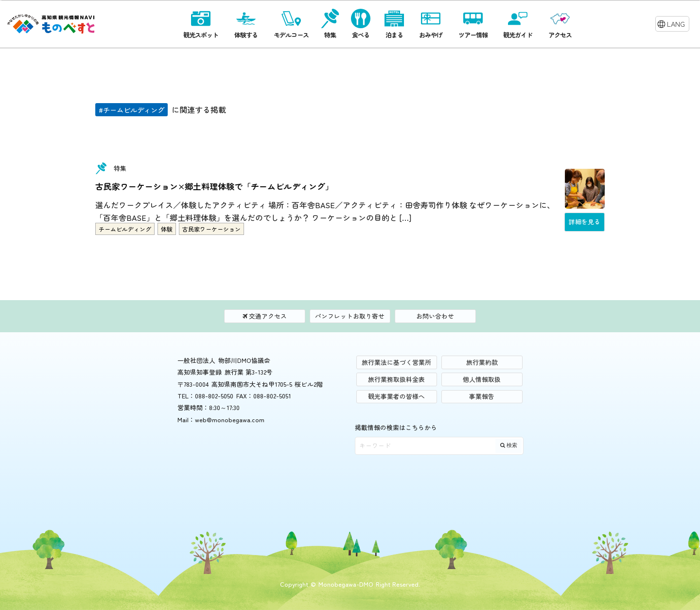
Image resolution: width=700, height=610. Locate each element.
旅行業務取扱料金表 (396, 379)
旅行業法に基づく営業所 (396, 362)
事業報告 (482, 396)
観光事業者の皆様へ (396, 396)
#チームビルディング (131, 110)
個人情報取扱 (482, 379)
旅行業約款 (482, 362)
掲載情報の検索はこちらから (396, 427)
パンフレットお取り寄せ (350, 316)
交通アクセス (265, 316)
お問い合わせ (435, 316)
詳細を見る (585, 222)
